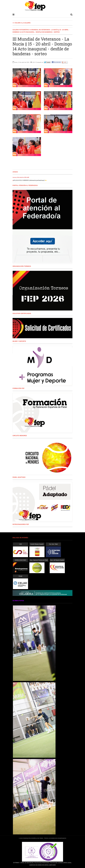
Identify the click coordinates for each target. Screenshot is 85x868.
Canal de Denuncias (27, 863)
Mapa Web (53, 865)
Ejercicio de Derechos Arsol (39, 865)
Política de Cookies (56, 863)
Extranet (16, 863)
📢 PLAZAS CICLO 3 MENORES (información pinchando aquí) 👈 (29, 180)
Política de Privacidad (42, 863)
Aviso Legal (67, 863)
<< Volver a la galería (22, 23)
